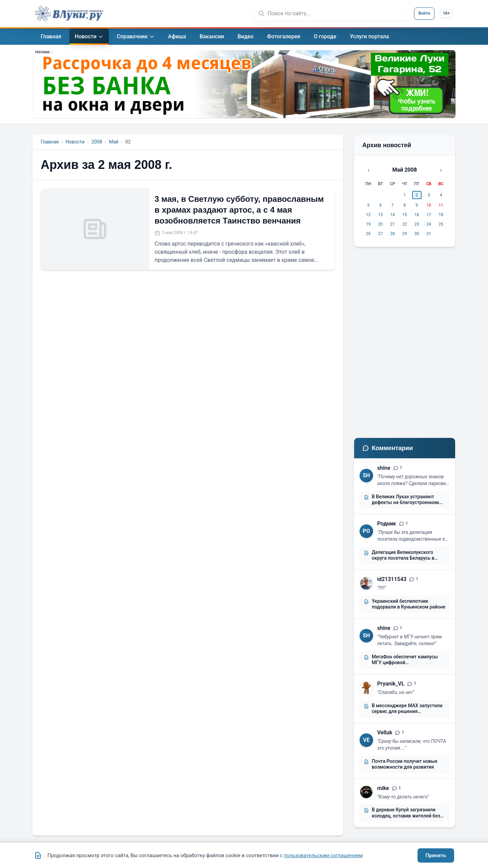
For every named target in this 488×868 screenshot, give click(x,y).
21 (393, 224)
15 (405, 215)
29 (405, 234)
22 (405, 224)
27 (381, 234)
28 (393, 234)
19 (368, 224)
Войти (424, 13)
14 (393, 215)
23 (417, 224)
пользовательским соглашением (323, 855)
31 (429, 234)
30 (417, 234)
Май (114, 142)
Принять (436, 855)
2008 (97, 142)
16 (417, 215)
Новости (75, 142)
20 (381, 224)
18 (441, 215)
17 (429, 215)
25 (441, 224)
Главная (50, 142)
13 (381, 215)
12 (368, 215)
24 (429, 224)
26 (368, 234)
